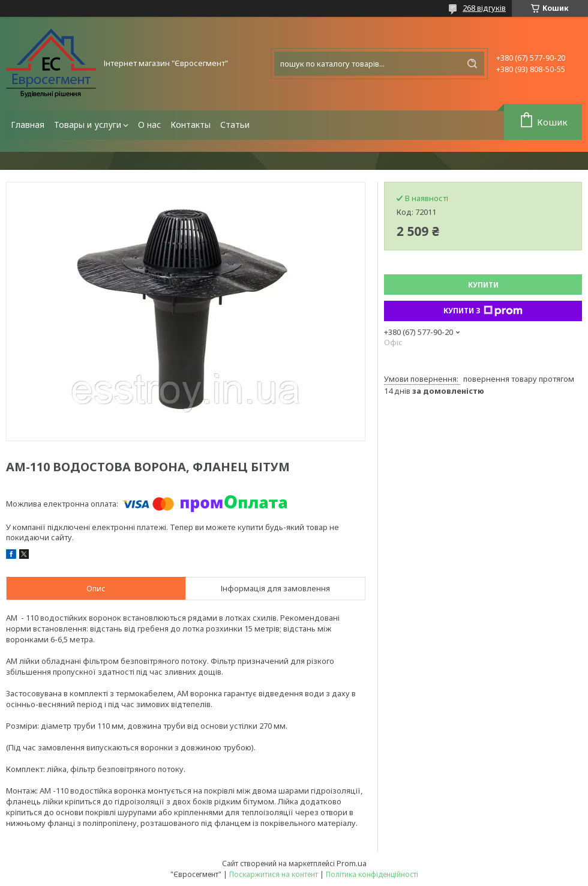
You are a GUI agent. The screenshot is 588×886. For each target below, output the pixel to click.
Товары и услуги (88, 125)
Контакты (190, 125)
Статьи (235, 125)
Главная (28, 125)
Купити (483, 285)
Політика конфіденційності (372, 874)
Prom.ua (352, 863)
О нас (149, 125)
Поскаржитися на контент (274, 874)
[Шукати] (472, 64)
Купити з (483, 311)
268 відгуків (484, 8)
